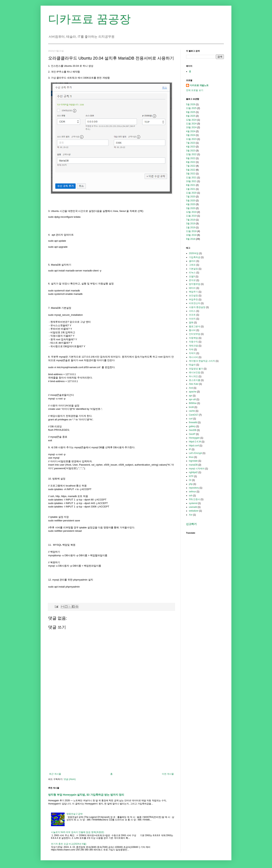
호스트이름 (195, 380)
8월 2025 (191, 116)
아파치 (192, 319)
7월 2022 (191, 166)
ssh (191, 496)
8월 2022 (191, 162)
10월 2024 (191, 127)
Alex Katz (194, 384)
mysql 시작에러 (197, 469)
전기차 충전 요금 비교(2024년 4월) (69, 844)
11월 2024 (191, 124)
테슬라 (192, 365)
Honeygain (194, 438)
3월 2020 (191, 208)
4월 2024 (191, 131)
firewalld (193, 422)
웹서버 (192, 330)
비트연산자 (195, 303)
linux (191, 457)
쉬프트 (192, 315)
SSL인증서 (194, 499)
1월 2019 (191, 228)
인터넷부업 (195, 334)
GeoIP (192, 434)
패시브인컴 (195, 372)
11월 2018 (191, 231)
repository (194, 488)
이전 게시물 (168, 774)
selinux (192, 492)
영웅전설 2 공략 (75, 814)
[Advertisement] (111, 742)
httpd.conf (194, 446)
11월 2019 (191, 216)
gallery (192, 426)
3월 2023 (191, 151)
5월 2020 (191, 201)
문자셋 (192, 280)
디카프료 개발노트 (199, 85)
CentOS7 (194, 415)
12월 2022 (191, 154)
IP (190, 449)
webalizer (194, 511)
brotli (191, 407)
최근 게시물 (55, 774)
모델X (192, 277)
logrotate (193, 461)
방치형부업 (195, 284)
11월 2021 (191, 178)
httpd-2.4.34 (195, 442)
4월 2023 (191, 147)
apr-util (192, 399)
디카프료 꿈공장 (89, 19)
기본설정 (193, 269)
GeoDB (193, 430)
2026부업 (194, 253)
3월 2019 (191, 224)
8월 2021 (191, 185)
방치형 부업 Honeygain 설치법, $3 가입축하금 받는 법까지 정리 (86, 795)
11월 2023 (191, 139)
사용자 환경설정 (197, 307)
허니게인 (193, 376)
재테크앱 (193, 346)
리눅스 (192, 273)
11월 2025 (191, 108)
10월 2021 (191, 181)
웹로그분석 (195, 326)
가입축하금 (195, 257)
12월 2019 (191, 212)
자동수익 (193, 342)
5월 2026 (191, 104)
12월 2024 (191, 120)
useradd (193, 507)
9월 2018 (191, 239)
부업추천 (193, 300)
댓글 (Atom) (70, 779)
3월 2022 (191, 174)
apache (193, 392)
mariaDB (193, 465)
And (191, 388)
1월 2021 (191, 189)
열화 (191, 323)
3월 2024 (191, 135)
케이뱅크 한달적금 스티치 (202, 361)
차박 (191, 349)
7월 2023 (191, 143)
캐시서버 (193, 357)
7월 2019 (191, 220)
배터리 (192, 288)
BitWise (193, 403)
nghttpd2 (193, 472)
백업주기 (193, 292)
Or (190, 480)
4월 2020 (191, 204)
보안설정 (193, 296)
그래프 (192, 265)
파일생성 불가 (196, 369)
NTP (191, 476)
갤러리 (192, 261)
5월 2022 (191, 170)
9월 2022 (191, 158)
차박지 (192, 353)
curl (191, 419)
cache (192, 411)
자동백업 (193, 338)
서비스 (192, 311)
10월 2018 (191, 235)
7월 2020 (191, 197)
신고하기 (191, 524)
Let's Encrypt (195, 453)
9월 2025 (191, 112)
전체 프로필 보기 (195, 90)
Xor (191, 515)
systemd (193, 503)
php (191, 484)
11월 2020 (191, 193)
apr (190, 396)
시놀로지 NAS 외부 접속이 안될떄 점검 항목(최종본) (78, 832)
